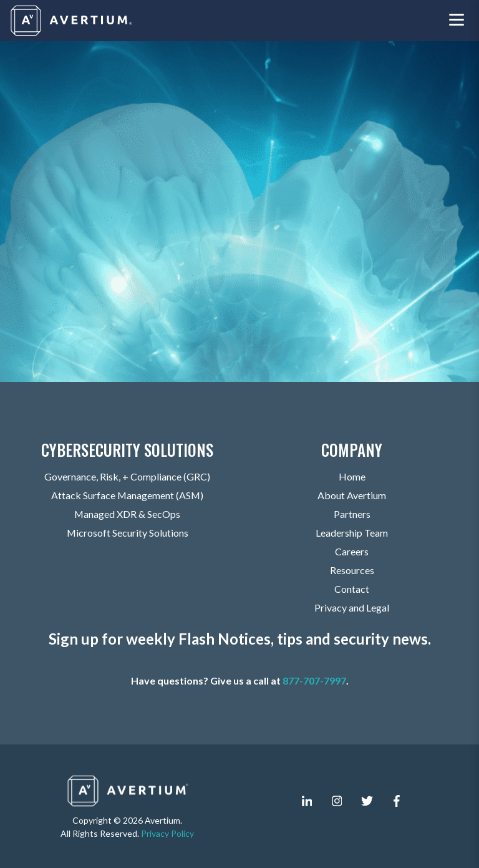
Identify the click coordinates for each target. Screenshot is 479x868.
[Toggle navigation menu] (457, 21)
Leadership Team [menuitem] (352, 533)
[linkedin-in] (307, 801)
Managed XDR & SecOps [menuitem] (128, 514)
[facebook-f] (397, 801)
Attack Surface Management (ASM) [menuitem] (127, 496)
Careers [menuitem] (352, 552)
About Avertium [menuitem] (352, 496)
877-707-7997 (314, 681)
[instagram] (337, 801)
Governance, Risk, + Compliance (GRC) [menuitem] (127, 477)
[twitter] (367, 801)
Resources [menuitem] (352, 571)
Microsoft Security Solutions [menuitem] (127, 533)
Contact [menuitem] (352, 589)
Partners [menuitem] (352, 514)
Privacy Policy (167, 833)
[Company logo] (72, 21)
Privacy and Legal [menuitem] (352, 608)
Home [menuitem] (352, 477)
